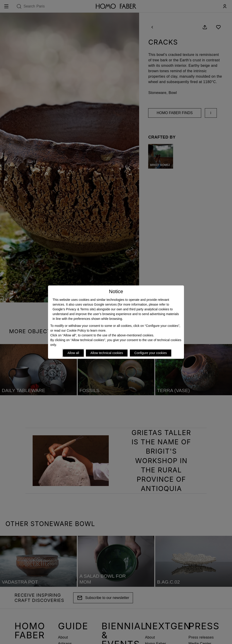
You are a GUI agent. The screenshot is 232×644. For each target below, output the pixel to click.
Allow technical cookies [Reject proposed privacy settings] (107, 353)
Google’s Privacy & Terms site (74, 309)
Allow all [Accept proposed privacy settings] (73, 353)
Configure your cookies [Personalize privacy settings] (151, 353)
